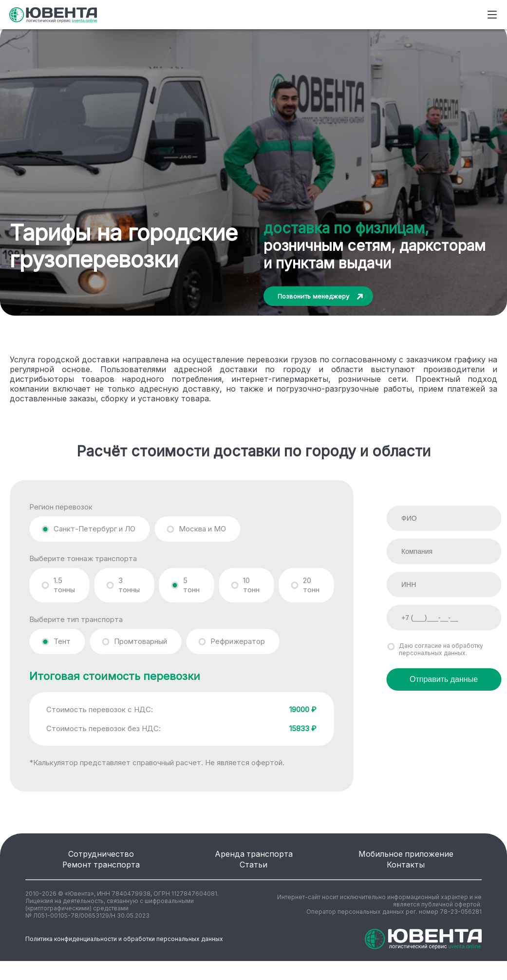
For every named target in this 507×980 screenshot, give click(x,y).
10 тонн (251, 585)
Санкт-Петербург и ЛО (94, 529)
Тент (62, 641)
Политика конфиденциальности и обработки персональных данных (124, 958)
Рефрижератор (238, 641)
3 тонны (129, 585)
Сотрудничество (101, 859)
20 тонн (311, 585)
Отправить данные (444, 679)
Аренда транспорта (254, 859)
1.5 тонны (64, 585)
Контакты (406, 879)
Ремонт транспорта (101, 879)
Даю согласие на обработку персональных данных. (441, 649)
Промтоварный (141, 641)
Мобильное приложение (406, 859)
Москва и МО (202, 529)
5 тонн (191, 585)
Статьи (254, 879)
